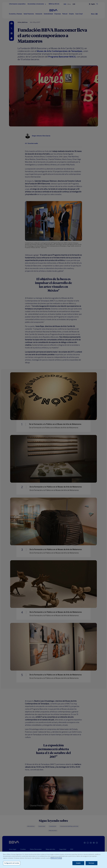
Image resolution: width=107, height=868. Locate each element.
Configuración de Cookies (12, 863)
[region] (53, 860)
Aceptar (78, 863)
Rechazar (91, 863)
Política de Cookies (56, 858)
